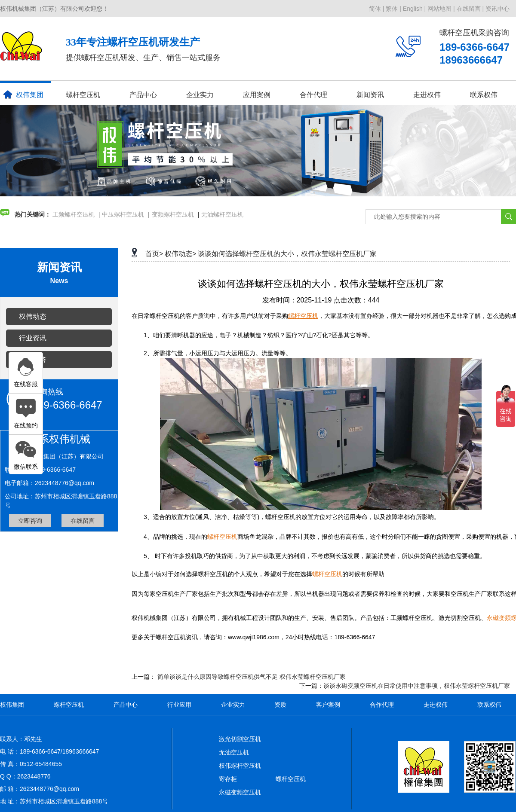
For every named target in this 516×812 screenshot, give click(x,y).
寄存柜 (228, 779)
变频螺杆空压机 (173, 214)
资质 (280, 705)
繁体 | (393, 9)
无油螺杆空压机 (222, 214)
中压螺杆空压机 (123, 214)
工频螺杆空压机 (74, 214)
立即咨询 (30, 521)
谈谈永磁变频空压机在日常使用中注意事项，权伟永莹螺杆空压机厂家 (417, 686)
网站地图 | (441, 9)
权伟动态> (180, 254)
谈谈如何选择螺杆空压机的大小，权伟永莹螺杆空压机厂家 (287, 254)
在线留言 (83, 521)
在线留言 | (470, 9)
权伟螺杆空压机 (240, 766)
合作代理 (313, 95)
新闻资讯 (370, 95)
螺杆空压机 (83, 95)
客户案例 (328, 705)
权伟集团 (23, 95)
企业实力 (200, 95)
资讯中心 (498, 9)
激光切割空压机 (240, 739)
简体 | (377, 9)
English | (414, 9)
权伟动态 (33, 316)
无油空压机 (234, 752)
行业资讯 (33, 338)
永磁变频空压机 (240, 792)
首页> (154, 254)
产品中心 (143, 95)
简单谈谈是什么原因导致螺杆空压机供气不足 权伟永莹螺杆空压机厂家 (252, 677)
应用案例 (257, 95)
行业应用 (179, 705)
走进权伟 (427, 95)
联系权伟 (484, 95)
